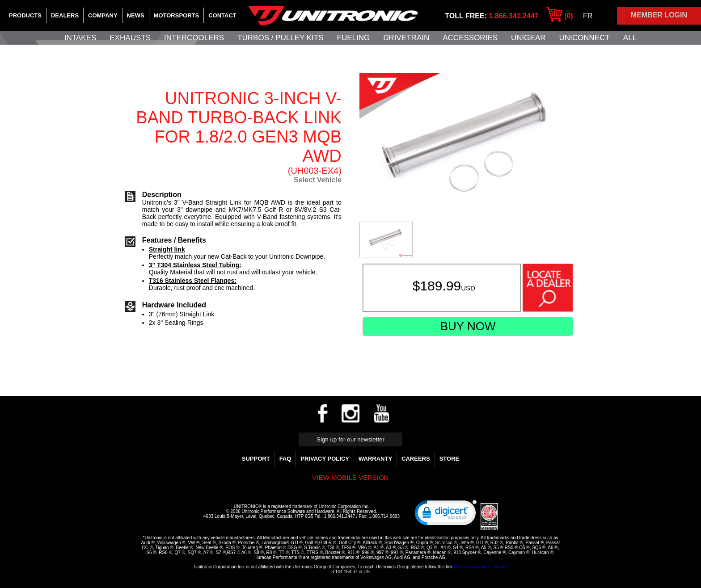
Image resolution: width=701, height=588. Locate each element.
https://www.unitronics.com (480, 567)
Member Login (659, 15)
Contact (222, 15)
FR (588, 16)
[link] (446, 515)
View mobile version (351, 477)
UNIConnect (585, 38)
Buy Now (468, 326)
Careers (416, 459)
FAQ (285, 459)
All (630, 38)
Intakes (80, 38)
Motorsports (177, 15)
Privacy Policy (325, 459)
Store (450, 459)
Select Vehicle (318, 180)
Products (25, 15)
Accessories (470, 38)
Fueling (354, 38)
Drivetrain (406, 38)
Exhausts (130, 38)
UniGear (528, 38)
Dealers (65, 15)
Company (103, 15)
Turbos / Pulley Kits (280, 38)
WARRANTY (375, 459)
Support (256, 459)
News (136, 15)
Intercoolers (194, 38)
